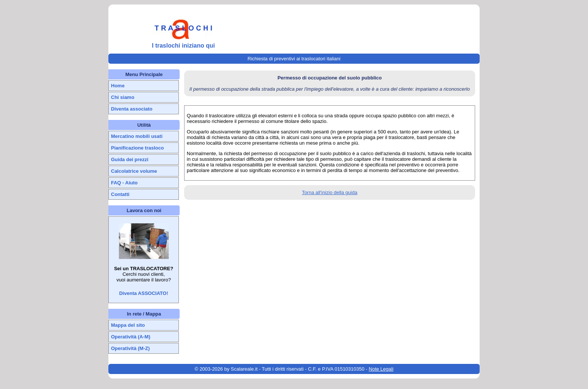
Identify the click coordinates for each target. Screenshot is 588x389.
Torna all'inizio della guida (330, 192)
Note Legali (381, 369)
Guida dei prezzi (130, 159)
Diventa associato (132, 109)
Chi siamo (123, 97)
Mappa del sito (128, 325)
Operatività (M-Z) (130, 348)
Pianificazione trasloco (137, 148)
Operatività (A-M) (131, 337)
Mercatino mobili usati (137, 136)
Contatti (120, 194)
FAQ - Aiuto (124, 183)
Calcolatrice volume (134, 171)
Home (118, 86)
